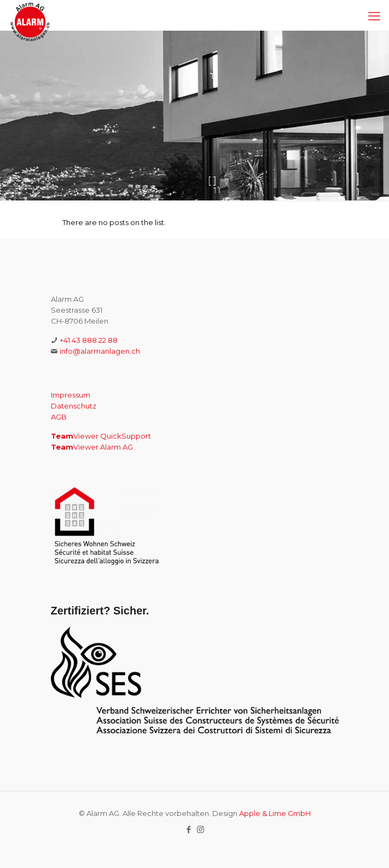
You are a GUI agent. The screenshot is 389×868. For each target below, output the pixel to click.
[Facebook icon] (189, 829)
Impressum (71, 395)
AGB (59, 417)
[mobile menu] (374, 16)
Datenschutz (74, 406)
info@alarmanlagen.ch (100, 351)
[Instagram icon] (201, 829)
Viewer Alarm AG (92, 447)
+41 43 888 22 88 (89, 340)
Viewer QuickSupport (101, 436)
